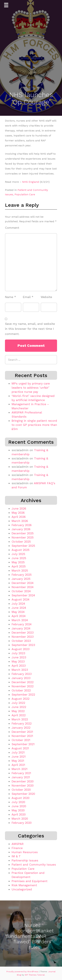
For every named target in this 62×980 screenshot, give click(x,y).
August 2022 (21, 699)
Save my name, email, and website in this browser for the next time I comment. (30, 329)
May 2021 (18, 761)
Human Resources (25, 852)
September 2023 (23, 645)
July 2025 (18, 554)
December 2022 (23, 682)
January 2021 (21, 777)
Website (46, 297)
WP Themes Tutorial (35, 975)
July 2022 (18, 703)
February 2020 (22, 823)
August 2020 (21, 798)
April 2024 (19, 616)
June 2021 (19, 756)
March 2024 (20, 620)
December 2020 (23, 781)
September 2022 (23, 694)
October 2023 (21, 641)
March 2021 (20, 769)
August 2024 (21, 599)
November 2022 (23, 686)
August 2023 (21, 649)
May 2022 (18, 711)
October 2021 (21, 740)
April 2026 (19, 517)
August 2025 (21, 550)
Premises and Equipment (30, 881)
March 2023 (20, 670)
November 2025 (23, 537)
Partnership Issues (25, 860)
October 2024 (21, 591)
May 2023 (18, 661)
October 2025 (21, 542)
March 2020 (20, 819)
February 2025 (22, 575)
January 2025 (21, 579)
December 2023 (23, 632)
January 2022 (21, 728)
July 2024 (18, 604)
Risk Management (24, 885)
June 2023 (19, 657)
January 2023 (21, 678)
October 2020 (21, 790)
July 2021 (18, 752)
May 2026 (18, 513)
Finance (17, 848)
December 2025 (23, 533)
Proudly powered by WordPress (23, 972)
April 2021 (18, 765)
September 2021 (23, 744)
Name (10, 297)
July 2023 (18, 653)
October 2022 (21, 690)
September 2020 (23, 794)
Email (28, 297)
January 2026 (21, 529)
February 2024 (22, 624)
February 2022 (22, 723)
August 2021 (20, 748)
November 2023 (23, 637)
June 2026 (19, 508)
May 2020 (18, 810)
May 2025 (18, 562)
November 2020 (23, 785)
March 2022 (20, 719)
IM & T (16, 856)
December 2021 (22, 732)
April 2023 (19, 666)
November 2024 (23, 587)
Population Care (25, 194)
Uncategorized (22, 889)
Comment (12, 228)
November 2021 (22, 736)
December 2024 (23, 583)
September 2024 (23, 595)
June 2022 (19, 707)
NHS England (31, 182)
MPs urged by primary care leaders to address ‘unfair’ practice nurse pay (31, 388)
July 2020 (18, 802)
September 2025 (23, 546)
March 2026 (20, 521)
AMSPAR (18, 844)
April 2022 (19, 715)
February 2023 (22, 674)
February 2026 (22, 525)
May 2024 (18, 612)
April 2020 (19, 814)
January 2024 (21, 628)
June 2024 (19, 608)
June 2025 (19, 558)
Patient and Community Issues (34, 864)
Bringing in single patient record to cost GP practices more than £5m (34, 425)
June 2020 (19, 806)
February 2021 (21, 773)
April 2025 (19, 566)
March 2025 (20, 570)
